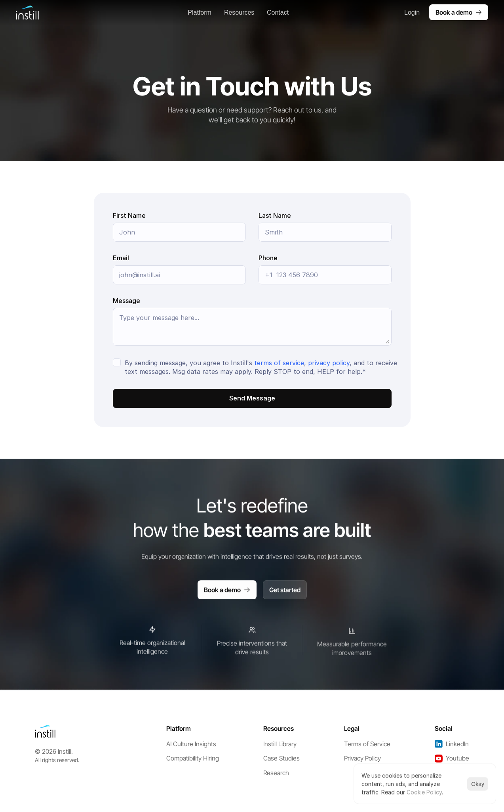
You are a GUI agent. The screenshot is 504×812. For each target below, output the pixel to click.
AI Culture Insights (191, 744)
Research (276, 773)
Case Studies (281, 758)
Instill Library (280, 744)
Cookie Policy (424, 792)
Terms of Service (367, 744)
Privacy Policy (362, 758)
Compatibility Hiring (193, 758)
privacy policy (329, 363)
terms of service (279, 363)
